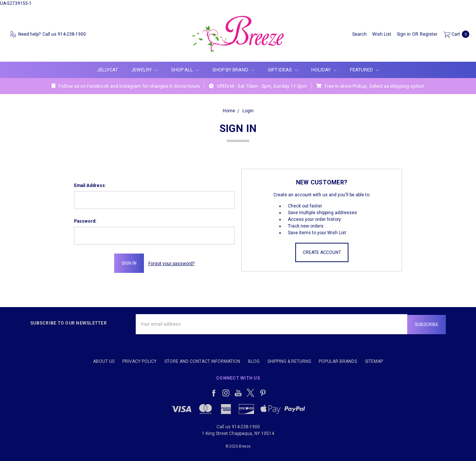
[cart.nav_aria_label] (455, 34)
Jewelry (144, 70)
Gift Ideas (283, 70)
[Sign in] (404, 34)
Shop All (185, 70)
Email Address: (90, 186)
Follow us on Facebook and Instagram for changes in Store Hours (126, 86)
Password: (85, 221)
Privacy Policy (139, 360)
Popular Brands (338, 360)
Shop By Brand (233, 70)
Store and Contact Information (202, 360)
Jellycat (107, 70)
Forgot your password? (171, 263)
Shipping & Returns (289, 360)
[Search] (359, 34)
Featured (364, 70)
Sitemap (374, 360)
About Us (104, 360)
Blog (254, 360)
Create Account (322, 252)
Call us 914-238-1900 (238, 425)
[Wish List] (382, 34)
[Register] (429, 34)
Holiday (324, 70)
